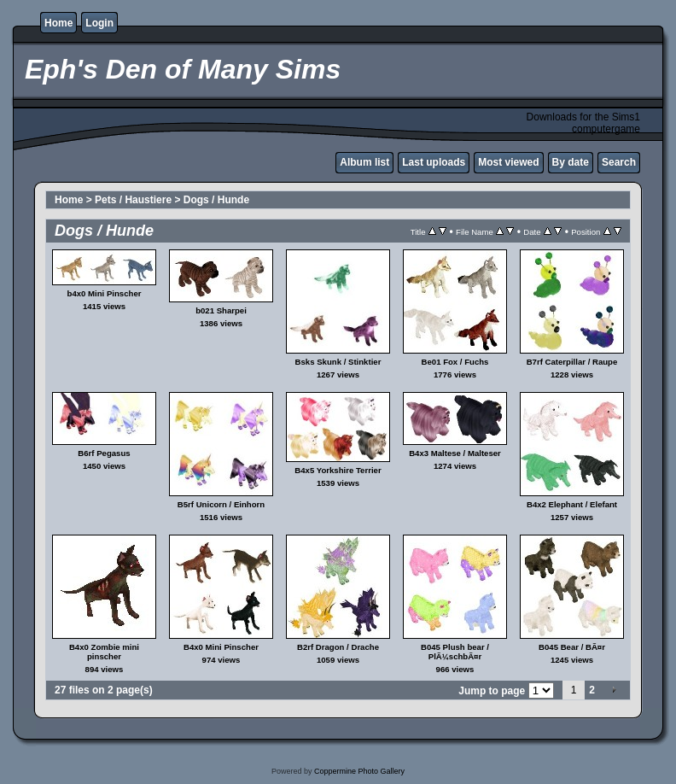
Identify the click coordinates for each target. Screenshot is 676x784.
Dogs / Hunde (216, 200)
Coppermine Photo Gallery (359, 771)
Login (99, 23)
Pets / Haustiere (133, 200)
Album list (364, 162)
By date (571, 162)
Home (58, 23)
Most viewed (508, 162)
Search (619, 162)
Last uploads (434, 162)
